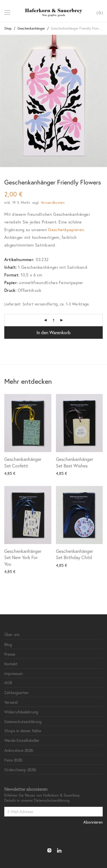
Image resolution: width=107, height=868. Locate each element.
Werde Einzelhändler (22, 740)
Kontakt (11, 664)
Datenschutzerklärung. (52, 800)
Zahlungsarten (16, 692)
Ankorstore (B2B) (19, 750)
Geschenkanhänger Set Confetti (23, 462)
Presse (10, 654)
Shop (8, 28)
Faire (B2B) (13, 760)
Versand (11, 702)
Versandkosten (53, 202)
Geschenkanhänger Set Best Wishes (74, 462)
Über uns (12, 634)
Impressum (14, 673)
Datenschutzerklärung (23, 722)
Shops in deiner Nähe (23, 731)
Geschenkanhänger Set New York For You (23, 557)
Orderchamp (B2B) (20, 770)
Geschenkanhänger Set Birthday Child (74, 554)
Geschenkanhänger (31, 28)
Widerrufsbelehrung (21, 712)
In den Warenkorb (53, 332)
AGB (8, 683)
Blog (8, 644)
